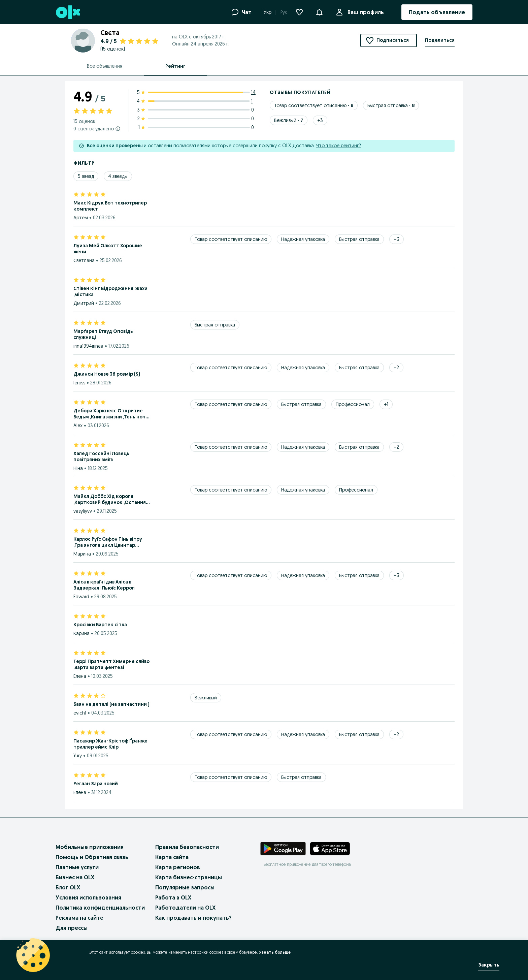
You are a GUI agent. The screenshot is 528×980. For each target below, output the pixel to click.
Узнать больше (275, 952)
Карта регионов (178, 867)
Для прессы (72, 928)
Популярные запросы (185, 887)
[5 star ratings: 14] (197, 92)
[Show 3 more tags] (320, 120)
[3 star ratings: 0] (197, 110)
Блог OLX (68, 887)
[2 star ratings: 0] (197, 119)
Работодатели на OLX (185, 908)
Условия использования (88, 897)
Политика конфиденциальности (100, 908)
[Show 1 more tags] (386, 404)
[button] (319, 11)
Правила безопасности (187, 847)
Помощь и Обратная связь (92, 857)
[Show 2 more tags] (396, 368)
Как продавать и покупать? (193, 918)
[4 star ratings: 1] (197, 101)
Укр (268, 12)
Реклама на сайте (79, 918)
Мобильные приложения (90, 847)
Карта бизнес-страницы (189, 877)
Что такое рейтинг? (339, 146)
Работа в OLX (173, 897)
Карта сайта (172, 857)
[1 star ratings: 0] (197, 127)
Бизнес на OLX (75, 877)
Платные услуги (77, 867)
